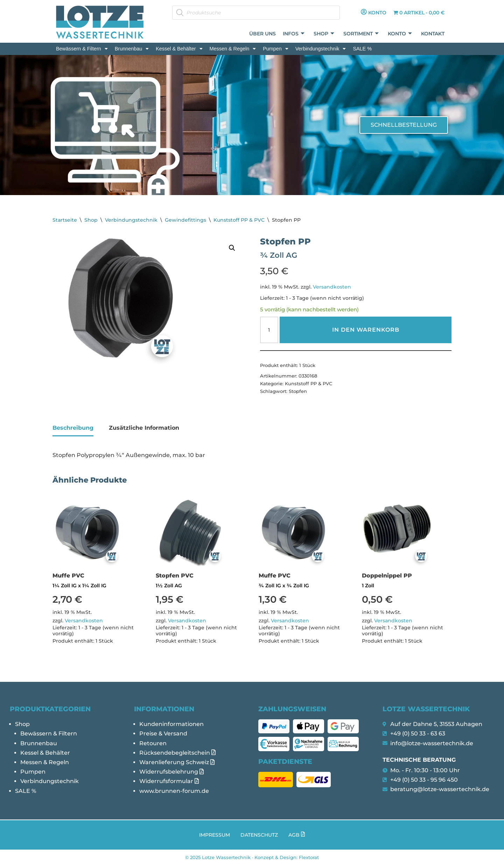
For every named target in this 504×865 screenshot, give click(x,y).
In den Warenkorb (366, 330)
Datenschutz (259, 835)
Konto (400, 34)
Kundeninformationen (171, 724)
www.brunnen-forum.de (174, 791)
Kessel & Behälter (179, 49)
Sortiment (361, 34)
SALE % (362, 49)
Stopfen (298, 391)
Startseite (65, 220)
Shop (324, 34)
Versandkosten (332, 287)
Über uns (262, 34)
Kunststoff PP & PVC (239, 220)
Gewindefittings (185, 220)
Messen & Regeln (233, 49)
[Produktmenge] (269, 330)
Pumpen (276, 49)
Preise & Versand (163, 733)
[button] (82, 49)
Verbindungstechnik (321, 49)
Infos (294, 34)
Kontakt (433, 34)
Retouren (153, 743)
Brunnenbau (132, 49)
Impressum (215, 835)
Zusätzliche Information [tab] (144, 428)
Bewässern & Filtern (82, 49)
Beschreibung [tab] (73, 428)
